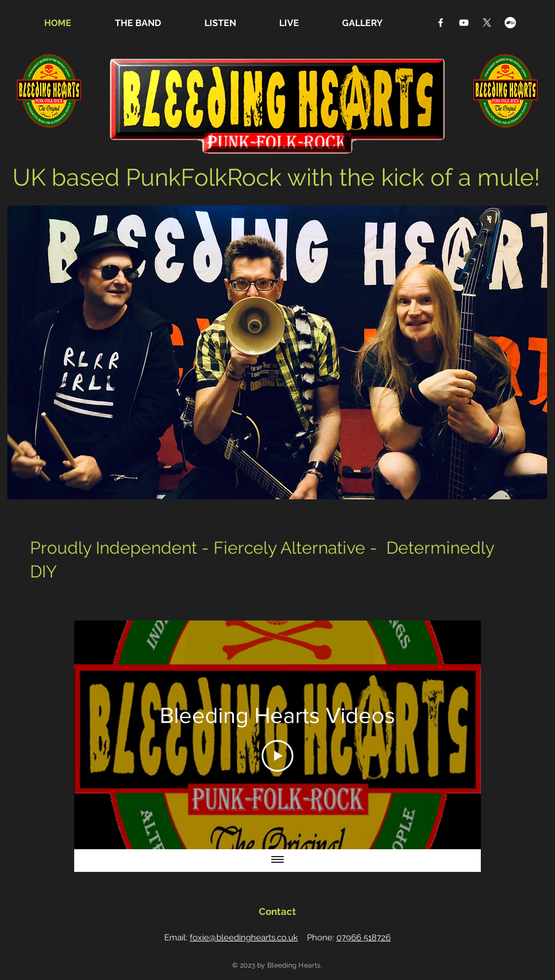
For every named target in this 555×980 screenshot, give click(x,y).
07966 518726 (364, 938)
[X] (487, 23)
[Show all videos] (277, 861)
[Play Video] (277, 756)
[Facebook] (441, 23)
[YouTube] (464, 23)
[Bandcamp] (510, 23)
